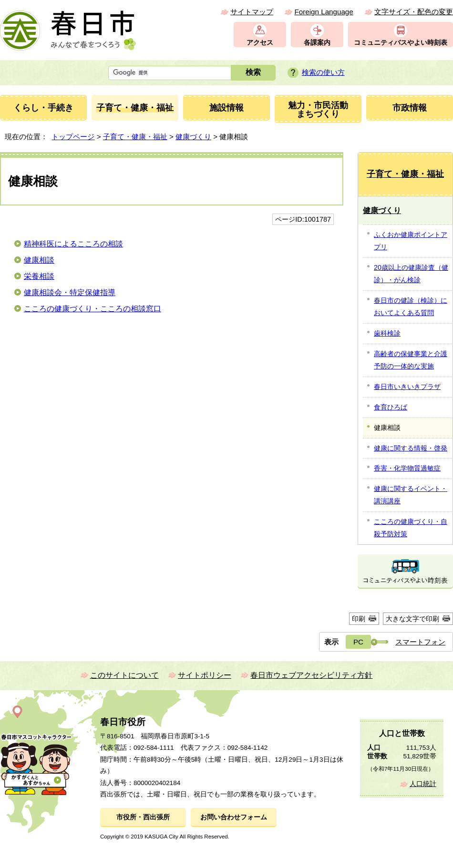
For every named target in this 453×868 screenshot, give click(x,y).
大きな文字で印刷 (412, 619)
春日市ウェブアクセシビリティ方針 (311, 675)
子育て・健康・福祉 (135, 137)
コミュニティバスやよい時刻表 (401, 43)
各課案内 (317, 43)
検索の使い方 (323, 72)
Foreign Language (324, 12)
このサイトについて (124, 675)
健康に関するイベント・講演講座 (411, 495)
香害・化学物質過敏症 (407, 468)
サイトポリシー (205, 675)
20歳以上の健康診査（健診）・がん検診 (411, 274)
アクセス (260, 43)
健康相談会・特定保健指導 (70, 292)
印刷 (359, 619)
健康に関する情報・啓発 (411, 448)
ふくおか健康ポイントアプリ (411, 241)
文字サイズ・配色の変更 (414, 12)
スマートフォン (420, 642)
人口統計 (423, 784)
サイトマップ (252, 12)
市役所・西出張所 (143, 817)
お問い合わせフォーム (234, 817)
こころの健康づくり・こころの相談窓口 (93, 309)
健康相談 (39, 260)
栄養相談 (39, 276)
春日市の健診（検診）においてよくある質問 (411, 306)
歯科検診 (387, 333)
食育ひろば (391, 407)
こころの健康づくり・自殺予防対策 (411, 528)
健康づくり (193, 137)
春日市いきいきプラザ (407, 387)
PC (358, 642)
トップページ (73, 137)
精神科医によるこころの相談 (73, 244)
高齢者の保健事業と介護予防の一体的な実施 (411, 360)
